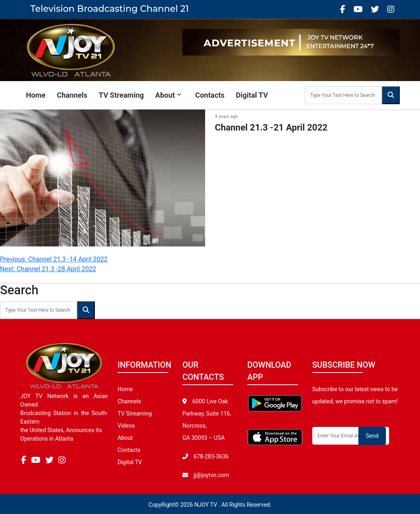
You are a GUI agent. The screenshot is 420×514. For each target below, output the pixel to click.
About (165, 95)
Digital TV (252, 95)
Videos (126, 426)
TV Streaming (121, 95)
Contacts (210, 95)
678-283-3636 (210, 456)
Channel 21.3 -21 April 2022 (271, 127)
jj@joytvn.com (211, 475)
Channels (72, 95)
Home (36, 95)
